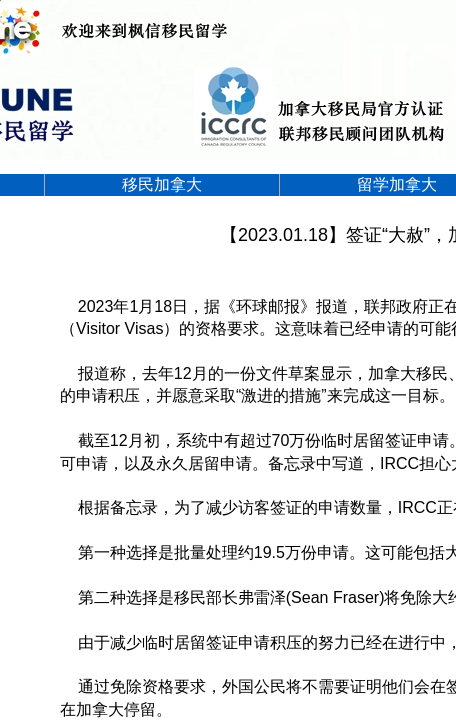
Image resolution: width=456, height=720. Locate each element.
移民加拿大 (162, 184)
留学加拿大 (397, 184)
